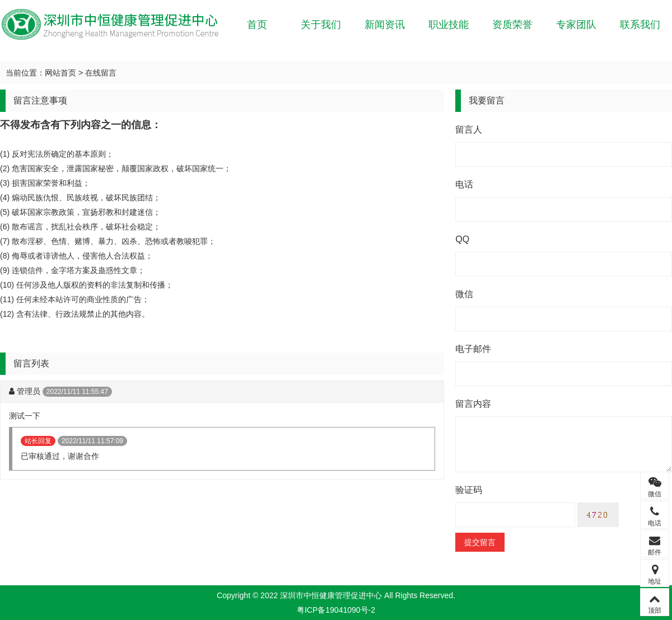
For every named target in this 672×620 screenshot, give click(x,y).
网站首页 (60, 73)
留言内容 (473, 404)
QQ (462, 239)
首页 (257, 25)
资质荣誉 (512, 25)
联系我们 (640, 25)
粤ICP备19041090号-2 (336, 610)
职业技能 (449, 25)
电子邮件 (473, 349)
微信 (464, 294)
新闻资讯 (385, 25)
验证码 (469, 490)
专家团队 (576, 25)
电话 (464, 184)
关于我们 (321, 25)
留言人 (469, 130)
